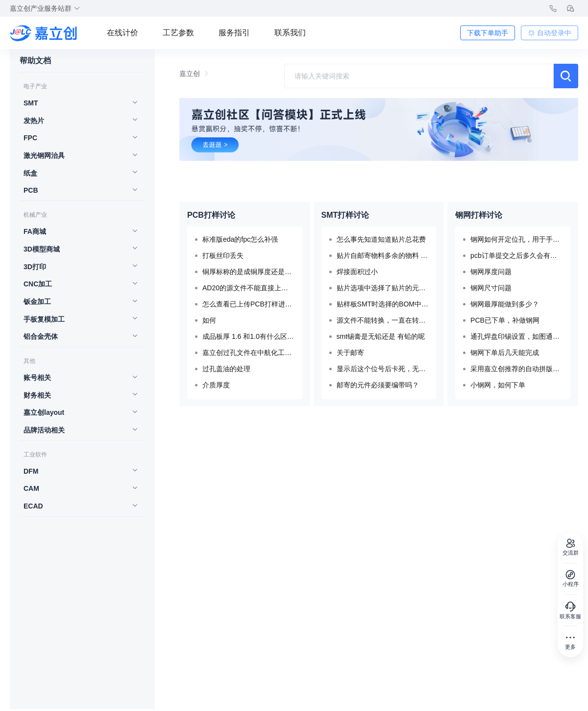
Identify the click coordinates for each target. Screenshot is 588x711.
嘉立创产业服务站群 (45, 8)
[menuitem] (77, 104)
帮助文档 (35, 61)
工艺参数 (178, 33)
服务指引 (234, 33)
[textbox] (419, 76)
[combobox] (419, 76)
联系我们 (290, 33)
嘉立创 (190, 74)
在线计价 (122, 33)
